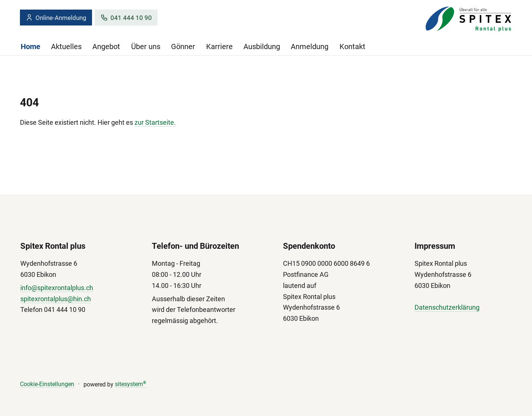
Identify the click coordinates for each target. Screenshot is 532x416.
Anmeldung (310, 47)
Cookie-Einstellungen (47, 384)
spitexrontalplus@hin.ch (56, 299)
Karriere (219, 47)
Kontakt (352, 47)
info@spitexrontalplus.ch (57, 288)
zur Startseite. (155, 122)
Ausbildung (262, 47)
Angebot (106, 47)
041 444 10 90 (126, 18)
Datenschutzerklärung (447, 308)
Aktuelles (66, 47)
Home (30, 47)
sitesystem (131, 384)
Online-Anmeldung (56, 18)
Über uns (146, 47)
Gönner (183, 47)
